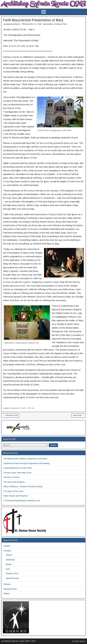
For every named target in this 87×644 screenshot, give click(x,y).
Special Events (12, 578)
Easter (9, 564)
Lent (8, 569)
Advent (9, 555)
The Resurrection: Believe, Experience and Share (25, 459)
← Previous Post (10, 415)
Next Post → (79, 415)
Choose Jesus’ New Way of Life (18, 473)
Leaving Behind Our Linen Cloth (18, 468)
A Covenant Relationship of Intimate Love (22, 501)
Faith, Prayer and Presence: (16, 496)
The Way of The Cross (13, 491)
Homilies (50, 24)
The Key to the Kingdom (14, 482)
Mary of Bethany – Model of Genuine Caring (23, 487)
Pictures (7, 584)
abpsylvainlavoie (13, 24)
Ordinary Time (61, 24)
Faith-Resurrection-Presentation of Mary (33, 20)
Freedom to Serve (11, 477)
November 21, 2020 (33, 24)
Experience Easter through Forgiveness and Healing (27, 463)
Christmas (10, 560)
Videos (7, 593)
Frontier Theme (79, 641)
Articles (7, 546)
